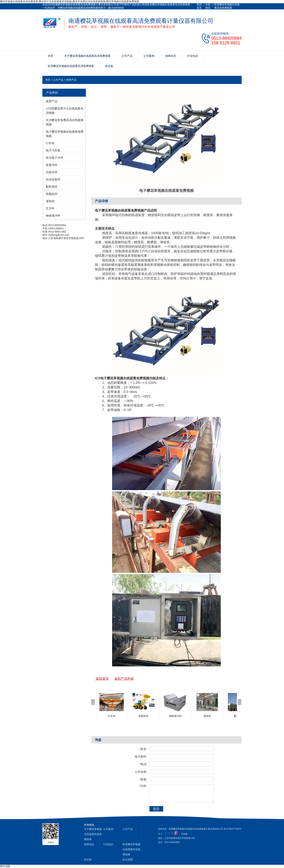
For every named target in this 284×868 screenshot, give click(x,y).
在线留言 (208, 6)
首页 (51, 56)
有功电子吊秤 (55, 158)
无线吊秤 (52, 172)
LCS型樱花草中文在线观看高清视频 (65, 111)
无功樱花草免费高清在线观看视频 (65, 122)
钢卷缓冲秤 (53, 216)
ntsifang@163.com (59, 235)
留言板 (109, 66)
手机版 (184, 834)
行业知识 (193, 56)
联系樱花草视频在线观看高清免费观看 (227, 6)
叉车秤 (50, 208)
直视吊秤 (52, 165)
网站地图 (5, 866)
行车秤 (50, 143)
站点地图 (128, 859)
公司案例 (149, 56)
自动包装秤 (53, 179)
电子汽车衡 (53, 150)
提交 (156, 809)
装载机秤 (52, 194)
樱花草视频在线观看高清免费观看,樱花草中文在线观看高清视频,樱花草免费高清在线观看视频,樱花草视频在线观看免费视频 (70, 1)
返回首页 (199, 6)
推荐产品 (71, 80)
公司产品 (127, 56)
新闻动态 (171, 56)
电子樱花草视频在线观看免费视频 (65, 134)
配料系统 (52, 187)
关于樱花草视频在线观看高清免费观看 (87, 56)
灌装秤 (50, 201)
